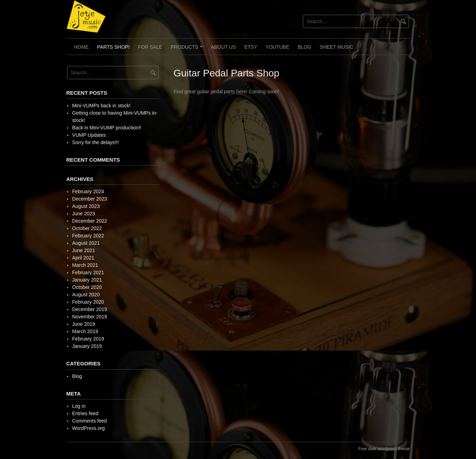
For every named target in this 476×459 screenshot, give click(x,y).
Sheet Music (336, 47)
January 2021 (87, 280)
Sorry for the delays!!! (96, 142)
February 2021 (88, 272)
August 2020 (86, 295)
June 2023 (84, 214)
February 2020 (88, 302)
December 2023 (90, 199)
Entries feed (85, 413)
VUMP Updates (89, 135)
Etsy (251, 47)
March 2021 (85, 265)
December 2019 (90, 309)
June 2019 (84, 324)
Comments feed (90, 421)
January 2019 (87, 346)
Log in (79, 406)
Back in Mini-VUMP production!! (107, 128)
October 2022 (87, 228)
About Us (223, 47)
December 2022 (90, 221)
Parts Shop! (113, 47)
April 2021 (83, 258)
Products (188, 49)
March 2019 (85, 331)
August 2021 (86, 243)
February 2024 (88, 191)
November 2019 (90, 317)
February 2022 (88, 236)
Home (81, 47)
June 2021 (84, 250)
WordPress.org (89, 428)
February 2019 (88, 339)
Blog (304, 47)
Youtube (278, 47)
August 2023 (86, 206)
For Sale (150, 47)
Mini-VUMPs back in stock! (101, 106)
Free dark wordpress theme (384, 449)
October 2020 (87, 287)
